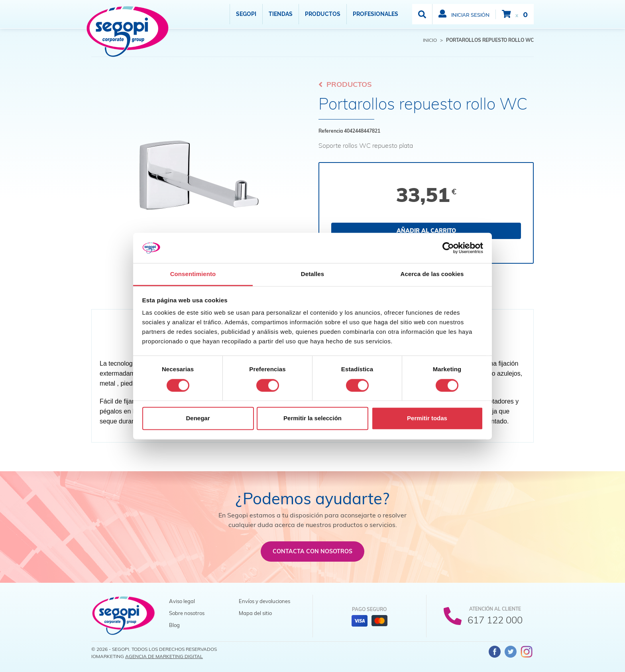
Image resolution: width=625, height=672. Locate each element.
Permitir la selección (312, 418)
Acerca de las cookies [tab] (432, 274)
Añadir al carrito (426, 231)
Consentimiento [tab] (193, 274)
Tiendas (281, 14)
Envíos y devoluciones (264, 601)
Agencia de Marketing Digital (164, 656)
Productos (323, 14)
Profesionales (375, 14)
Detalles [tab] (312, 274)
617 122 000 (495, 620)
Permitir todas (427, 418)
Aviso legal (182, 601)
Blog (174, 625)
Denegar (198, 418)
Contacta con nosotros (312, 551)
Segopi (246, 14)
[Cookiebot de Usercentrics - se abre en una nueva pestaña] (448, 248)
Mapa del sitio (255, 613)
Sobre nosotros (187, 613)
